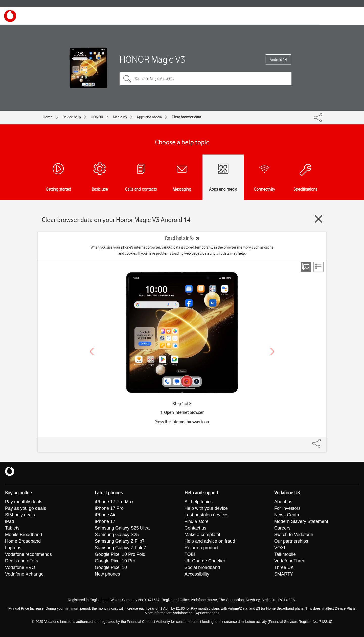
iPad (10, 521)
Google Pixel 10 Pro (115, 561)
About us (283, 502)
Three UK (284, 567)
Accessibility (197, 574)
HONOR (97, 117)
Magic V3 (120, 117)
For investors (287, 508)
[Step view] (306, 267)
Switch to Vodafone (294, 535)
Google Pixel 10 (111, 567)
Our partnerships (291, 541)
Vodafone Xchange (24, 574)
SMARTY (284, 574)
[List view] (318, 267)
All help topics (199, 502)
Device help (72, 117)
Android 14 (278, 60)
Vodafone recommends (28, 554)
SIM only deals (20, 515)
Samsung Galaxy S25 (117, 535)
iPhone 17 (105, 521)
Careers (282, 528)
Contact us (195, 528)
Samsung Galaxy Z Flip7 (120, 541)
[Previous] (92, 352)
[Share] (323, 441)
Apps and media (149, 117)
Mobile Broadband (24, 535)
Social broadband (202, 567)
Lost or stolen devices (207, 515)
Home (48, 117)
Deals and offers (22, 561)
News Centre (287, 515)
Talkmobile (285, 554)
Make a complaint (202, 535)
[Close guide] (318, 219)
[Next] (272, 352)
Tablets (12, 528)
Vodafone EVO (20, 567)
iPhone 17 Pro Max (114, 502)
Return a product (201, 548)
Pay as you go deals (26, 508)
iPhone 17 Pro (109, 508)
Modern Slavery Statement (301, 521)
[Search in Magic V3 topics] (206, 79)
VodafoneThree (290, 561)
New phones (107, 574)
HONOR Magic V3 (152, 59)
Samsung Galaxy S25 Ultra (122, 528)
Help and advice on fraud (210, 541)
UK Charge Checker (205, 561)
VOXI (280, 548)
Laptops (13, 548)
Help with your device (206, 508)
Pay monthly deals (24, 502)
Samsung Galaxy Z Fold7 (120, 548)
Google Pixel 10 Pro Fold (120, 554)
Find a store (197, 521)
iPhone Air (105, 515)
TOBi (190, 554)
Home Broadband (23, 541)
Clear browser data (186, 117)
